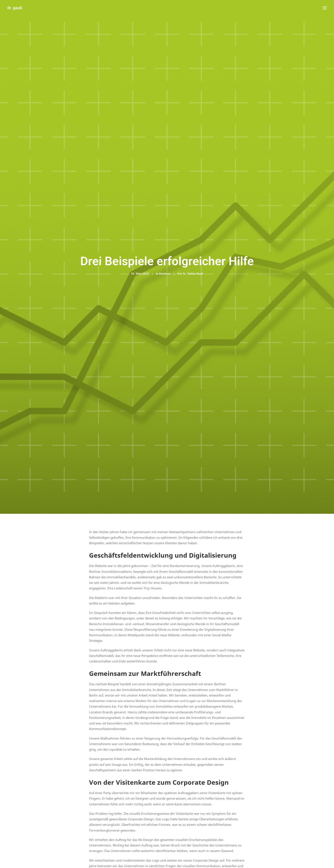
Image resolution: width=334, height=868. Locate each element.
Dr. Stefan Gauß (193, 232)
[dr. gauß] (15, 8)
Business (165, 232)
